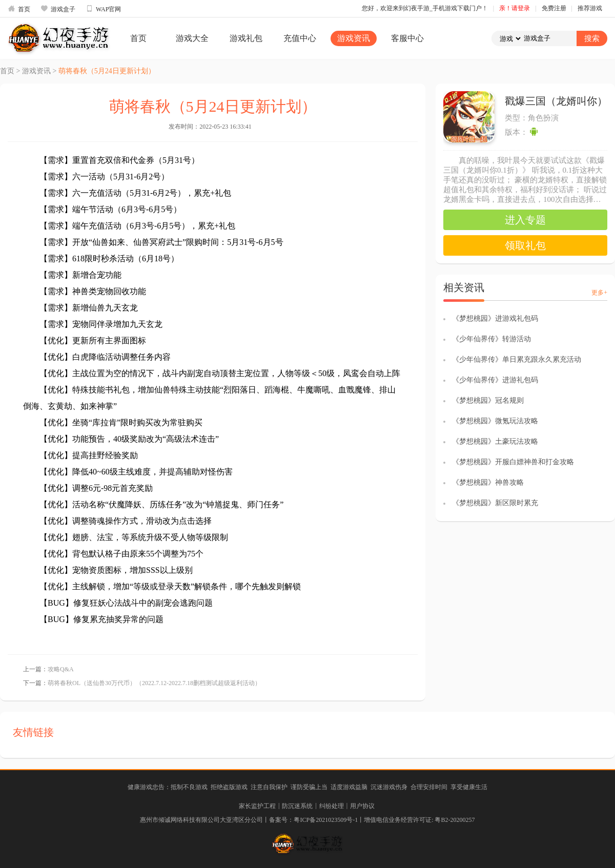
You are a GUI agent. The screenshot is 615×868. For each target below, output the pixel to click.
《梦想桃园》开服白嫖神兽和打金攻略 (513, 462)
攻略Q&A (61, 669)
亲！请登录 (515, 8)
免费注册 (554, 8)
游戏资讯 (354, 38)
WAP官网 (103, 9)
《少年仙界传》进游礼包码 (495, 380)
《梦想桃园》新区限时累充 (495, 503)
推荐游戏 (590, 8)
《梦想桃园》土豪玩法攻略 (495, 441)
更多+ (599, 293)
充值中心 (300, 38)
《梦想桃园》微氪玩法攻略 (495, 421)
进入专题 (525, 220)
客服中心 (407, 38)
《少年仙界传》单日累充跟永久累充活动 (517, 359)
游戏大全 (192, 38)
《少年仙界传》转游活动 (491, 339)
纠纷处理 (332, 806)
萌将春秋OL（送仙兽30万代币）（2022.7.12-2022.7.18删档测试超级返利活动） (154, 683)
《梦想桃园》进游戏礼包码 (495, 318)
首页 (19, 9)
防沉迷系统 (297, 806)
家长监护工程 (257, 806)
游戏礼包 (246, 38)
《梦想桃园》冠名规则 (488, 400)
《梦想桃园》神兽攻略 (488, 482)
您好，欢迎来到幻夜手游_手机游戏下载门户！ (425, 8)
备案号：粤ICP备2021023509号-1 (313, 820)
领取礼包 (525, 245)
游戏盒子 (58, 9)
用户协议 (362, 806)
